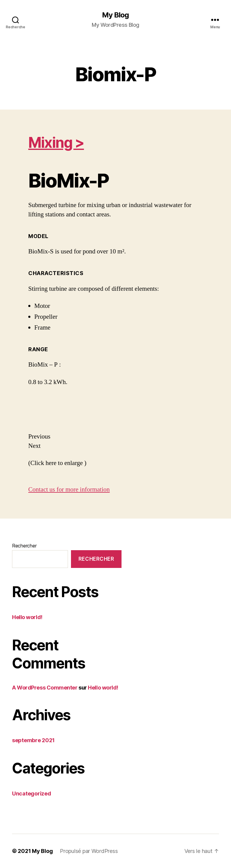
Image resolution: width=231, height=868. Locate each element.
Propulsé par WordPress (89, 851)
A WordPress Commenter (45, 688)
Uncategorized (32, 794)
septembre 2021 (33, 740)
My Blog (115, 15)
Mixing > (56, 143)
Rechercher (24, 546)
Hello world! (27, 617)
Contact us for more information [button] (69, 490)
